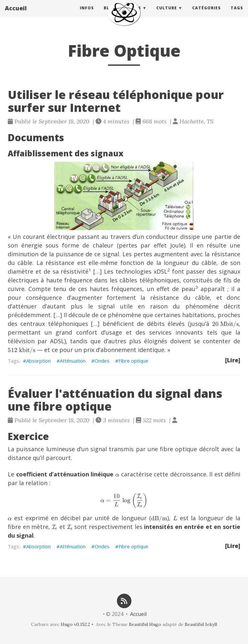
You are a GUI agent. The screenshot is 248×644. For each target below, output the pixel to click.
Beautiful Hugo (145, 624)
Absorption (38, 361)
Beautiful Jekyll (201, 624)
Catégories (207, 14)
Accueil (16, 15)
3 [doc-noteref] (197, 287)
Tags (237, 14)
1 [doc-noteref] (90, 270)
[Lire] (233, 360)
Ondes (102, 361)
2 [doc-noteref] (169, 270)
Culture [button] (167, 14)
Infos (87, 14)
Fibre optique (133, 361)
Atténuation (73, 361)
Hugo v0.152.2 (75, 624)
